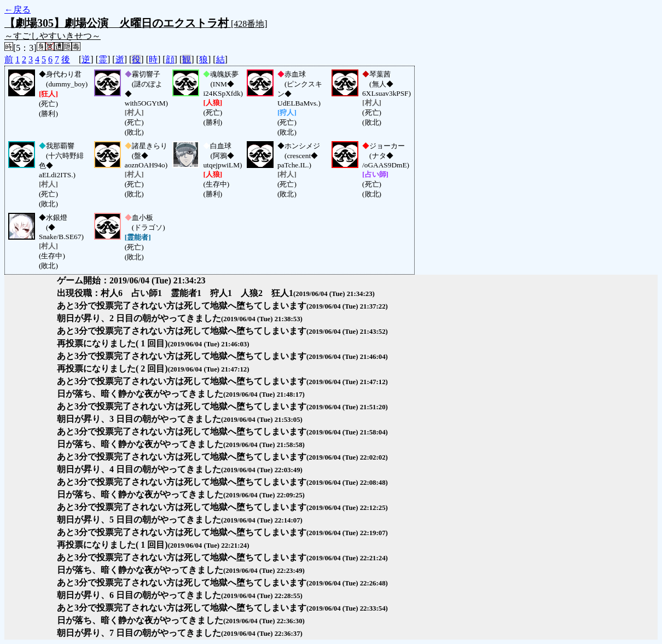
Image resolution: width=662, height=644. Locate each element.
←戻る (18, 10)
